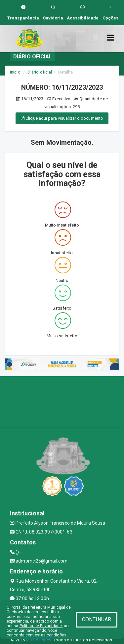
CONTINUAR (97, 619)
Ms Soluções (39, 640)
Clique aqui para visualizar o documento (62, 118)
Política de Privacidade (41, 626)
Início (15, 72)
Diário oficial (40, 72)
